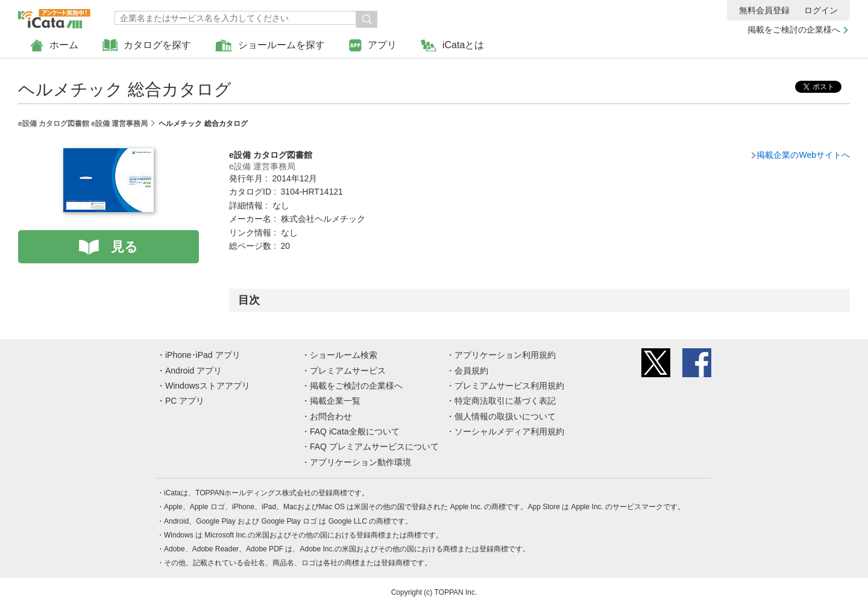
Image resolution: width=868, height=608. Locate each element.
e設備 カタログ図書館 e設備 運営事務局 (83, 124)
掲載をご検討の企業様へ (794, 30)
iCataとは (452, 45)
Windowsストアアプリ (208, 386)
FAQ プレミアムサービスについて (374, 447)
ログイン (821, 10)
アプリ (373, 45)
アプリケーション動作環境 (360, 462)
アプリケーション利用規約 (505, 355)
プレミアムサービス (348, 371)
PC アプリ (185, 401)
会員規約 (471, 371)
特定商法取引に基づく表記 (505, 401)
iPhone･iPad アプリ (203, 355)
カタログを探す (147, 45)
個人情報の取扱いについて (505, 416)
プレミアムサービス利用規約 (509, 386)
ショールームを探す (270, 45)
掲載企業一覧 (335, 401)
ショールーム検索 (344, 355)
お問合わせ (331, 416)
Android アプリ (193, 371)
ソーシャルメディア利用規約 (509, 431)
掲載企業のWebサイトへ (803, 155)
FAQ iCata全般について (355, 431)
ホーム (54, 45)
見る (124, 247)
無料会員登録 (764, 10)
